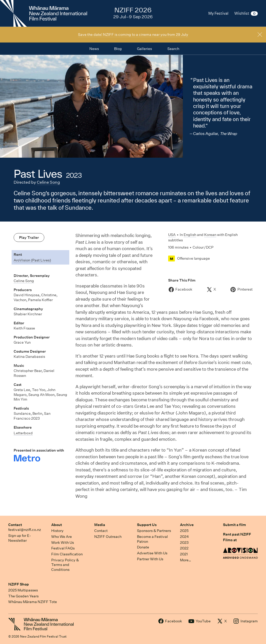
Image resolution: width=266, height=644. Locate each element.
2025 (184, 531)
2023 (184, 543)
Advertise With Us (152, 553)
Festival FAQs (63, 548)
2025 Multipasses (23, 590)
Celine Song (48, 182)
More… (186, 560)
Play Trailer (29, 238)
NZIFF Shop (19, 584)
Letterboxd (23, 433)
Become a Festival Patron (152, 539)
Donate (143, 547)
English (190, 235)
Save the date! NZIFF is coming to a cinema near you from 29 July (133, 35)
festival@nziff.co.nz (25, 530)
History (57, 531)
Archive (187, 525)
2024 (184, 537)
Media (100, 525)
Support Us (147, 525)
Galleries (144, 49)
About (57, 525)
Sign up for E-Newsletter (20, 538)
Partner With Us (150, 559)
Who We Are (62, 537)
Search (173, 49)
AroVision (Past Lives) (32, 260)
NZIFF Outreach (108, 537)
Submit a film (234, 525)
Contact (15, 525)
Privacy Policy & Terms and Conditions (65, 565)
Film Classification (67, 554)
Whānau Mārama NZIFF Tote (33, 602)
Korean (210, 235)
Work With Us (63, 543)
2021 (184, 554)
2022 (184, 548)
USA (172, 235)
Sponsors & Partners (154, 531)
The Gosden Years (23, 596)
